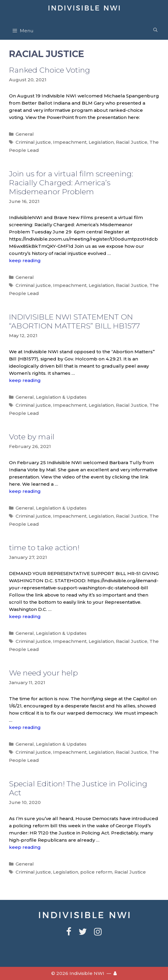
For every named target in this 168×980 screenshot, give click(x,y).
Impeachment (70, 142)
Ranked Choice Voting (50, 70)
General (25, 134)
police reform (96, 872)
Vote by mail (32, 437)
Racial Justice (132, 142)
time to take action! (44, 548)
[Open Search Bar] (155, 30)
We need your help (43, 673)
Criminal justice (33, 142)
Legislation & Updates (61, 397)
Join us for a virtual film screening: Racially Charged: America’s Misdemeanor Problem (71, 183)
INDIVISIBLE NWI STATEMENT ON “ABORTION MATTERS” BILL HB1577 (74, 321)
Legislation (101, 142)
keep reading (25, 260)
